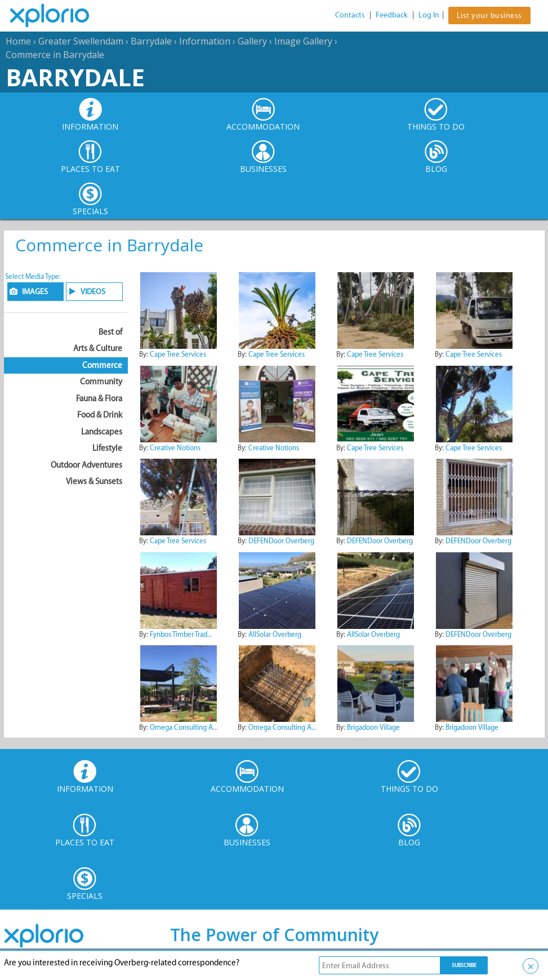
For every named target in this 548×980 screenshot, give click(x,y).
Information (205, 41)
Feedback (392, 15)
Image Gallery (303, 41)
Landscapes (102, 432)
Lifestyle (107, 448)
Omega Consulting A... (184, 727)
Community (101, 382)
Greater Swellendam (81, 41)
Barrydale (151, 41)
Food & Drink (100, 415)
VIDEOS (93, 292)
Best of (110, 332)
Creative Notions (175, 448)
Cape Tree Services (178, 354)
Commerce (102, 365)
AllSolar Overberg (275, 634)
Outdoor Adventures (86, 465)
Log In (429, 15)
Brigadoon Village (373, 727)
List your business (489, 15)
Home (18, 41)
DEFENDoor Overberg (281, 541)
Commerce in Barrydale (55, 55)
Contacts (350, 15)
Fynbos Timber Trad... (181, 634)
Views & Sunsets (94, 481)
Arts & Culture (98, 348)
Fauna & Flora (99, 398)
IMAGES (35, 292)
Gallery (252, 41)
